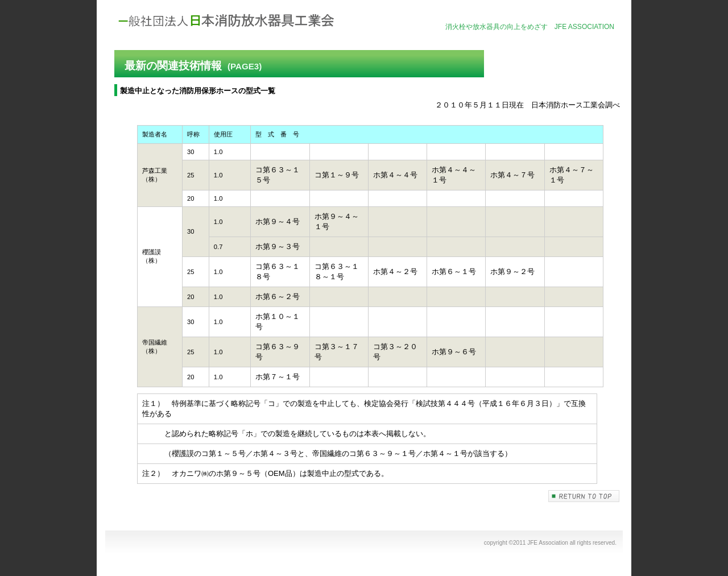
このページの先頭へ (584, 496)
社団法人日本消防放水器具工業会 (227, 21)
